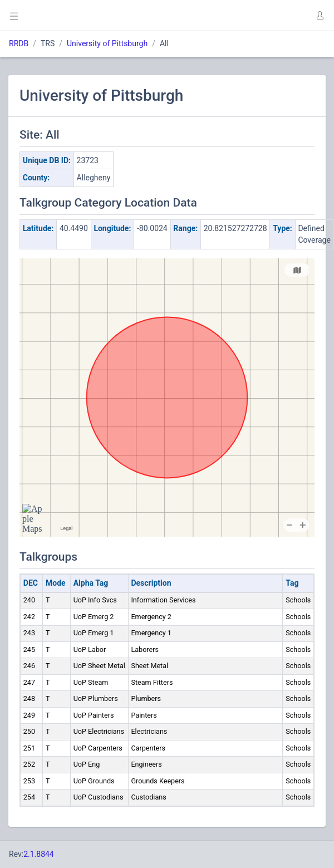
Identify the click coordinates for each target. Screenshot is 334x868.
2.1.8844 (39, 854)
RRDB (19, 43)
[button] (320, 16)
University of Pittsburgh (107, 43)
